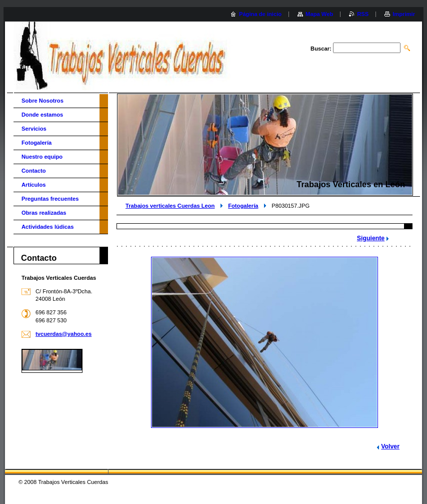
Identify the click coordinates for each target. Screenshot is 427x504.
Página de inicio (260, 14)
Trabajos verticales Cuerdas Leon (170, 206)
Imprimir (404, 14)
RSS (363, 14)
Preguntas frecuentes (50, 199)
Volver (390, 446)
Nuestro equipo (42, 157)
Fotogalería (243, 206)
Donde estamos (42, 115)
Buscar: (321, 49)
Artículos (34, 185)
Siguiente (371, 238)
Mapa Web (319, 14)
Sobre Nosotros (42, 101)
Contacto (33, 171)
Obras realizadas (44, 213)
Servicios (34, 129)
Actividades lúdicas (47, 227)
